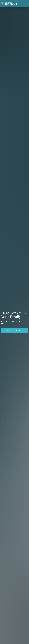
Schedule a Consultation (14, 331)
